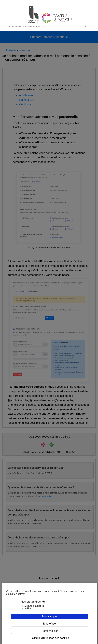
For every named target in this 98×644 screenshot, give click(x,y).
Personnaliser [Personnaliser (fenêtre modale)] (50, 631)
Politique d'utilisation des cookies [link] (50, 638)
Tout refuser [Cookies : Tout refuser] (50, 624)
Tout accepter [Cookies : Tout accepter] (50, 616)
